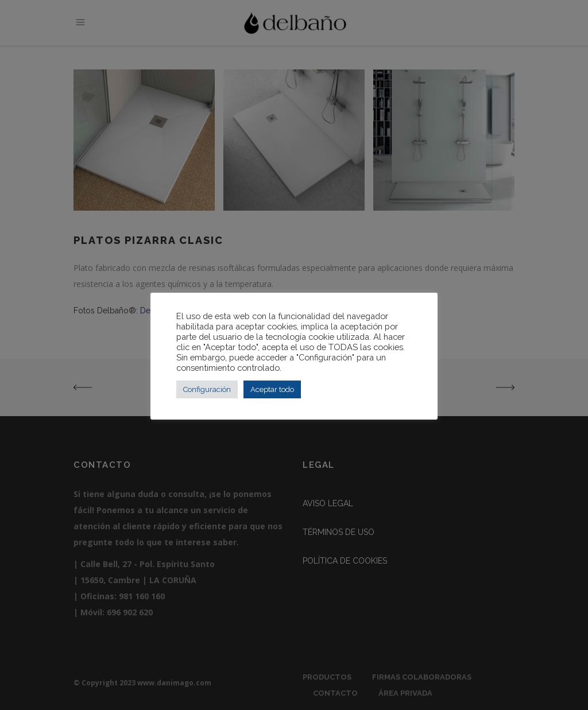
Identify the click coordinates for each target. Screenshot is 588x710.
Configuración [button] (207, 389)
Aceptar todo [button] (272, 389)
